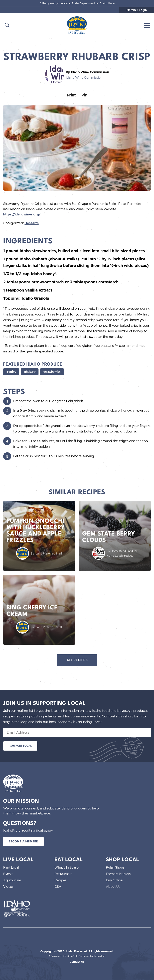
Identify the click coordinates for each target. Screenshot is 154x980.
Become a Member (23, 842)
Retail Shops (115, 867)
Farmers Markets (118, 874)
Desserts (32, 223)
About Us (113, 887)
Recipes (60, 880)
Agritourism (12, 880)
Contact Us (77, 962)
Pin (84, 95)
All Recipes (77, 660)
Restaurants (63, 874)
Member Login (137, 10)
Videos (8, 887)
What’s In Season (67, 867)
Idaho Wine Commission (84, 77)
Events (8, 874)
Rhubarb (30, 372)
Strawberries (52, 372)
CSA (58, 887)
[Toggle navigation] (147, 25)
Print (71, 95)
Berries (11, 372)
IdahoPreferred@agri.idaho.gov (28, 830)
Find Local (11, 867)
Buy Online (114, 880)
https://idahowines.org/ (22, 214)
